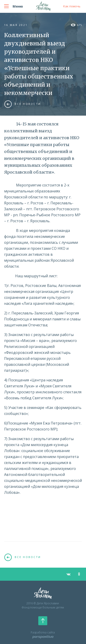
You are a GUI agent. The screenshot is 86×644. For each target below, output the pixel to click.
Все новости (23, 104)
